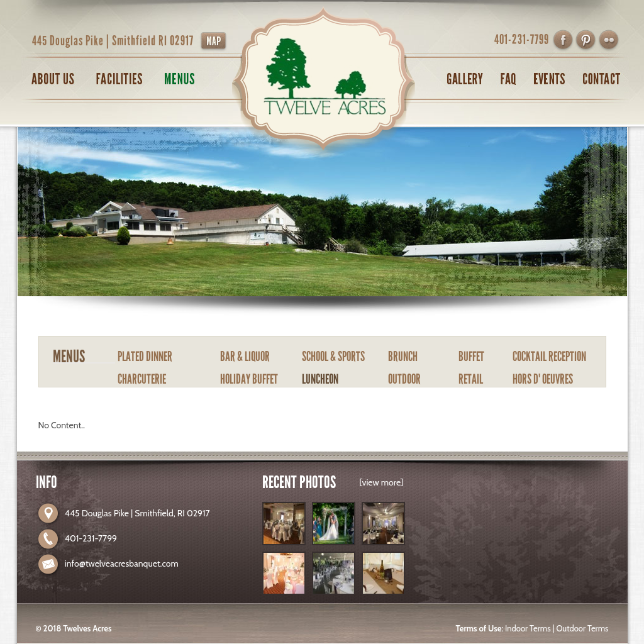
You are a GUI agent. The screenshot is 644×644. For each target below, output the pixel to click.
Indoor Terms (528, 628)
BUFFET (471, 357)
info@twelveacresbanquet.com (122, 563)
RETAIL (471, 379)
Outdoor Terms (582, 628)
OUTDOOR (404, 379)
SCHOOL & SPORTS (333, 357)
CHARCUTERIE (142, 379)
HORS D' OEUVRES (543, 379)
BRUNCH (403, 357)
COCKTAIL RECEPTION (549, 357)
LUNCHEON (320, 379)
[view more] (382, 482)
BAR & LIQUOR (245, 357)
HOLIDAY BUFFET (249, 379)
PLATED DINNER (145, 357)
